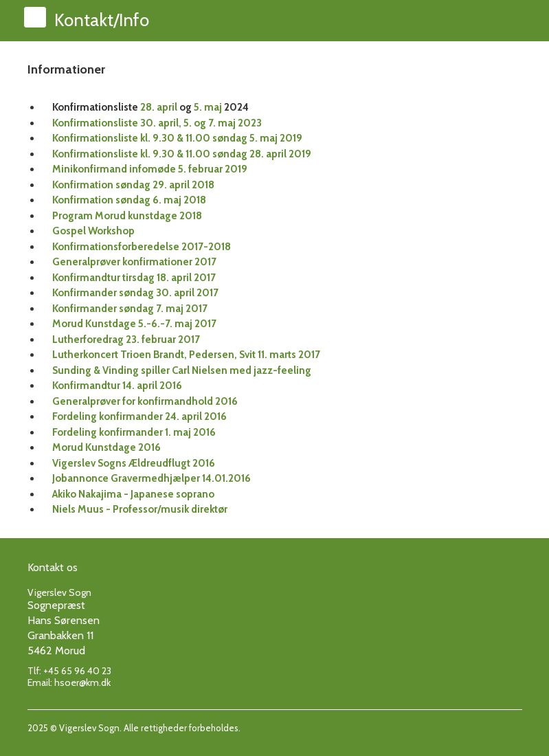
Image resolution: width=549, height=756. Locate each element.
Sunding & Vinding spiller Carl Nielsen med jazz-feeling (182, 370)
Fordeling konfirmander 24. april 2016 (139, 416)
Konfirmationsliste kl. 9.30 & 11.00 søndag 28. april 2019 (182, 154)
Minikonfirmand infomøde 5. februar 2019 (150, 169)
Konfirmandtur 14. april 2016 (117, 386)
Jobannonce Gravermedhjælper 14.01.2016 (152, 478)
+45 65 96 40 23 (77, 671)
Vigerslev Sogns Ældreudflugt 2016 (134, 463)
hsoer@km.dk (82, 682)
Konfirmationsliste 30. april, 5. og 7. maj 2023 (157, 123)
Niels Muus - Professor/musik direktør (140, 509)
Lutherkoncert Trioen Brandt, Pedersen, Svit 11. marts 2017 (186, 355)
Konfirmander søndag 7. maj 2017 (130, 309)
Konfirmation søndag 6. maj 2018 (129, 200)
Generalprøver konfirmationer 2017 (134, 262)
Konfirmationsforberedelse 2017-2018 (142, 247)
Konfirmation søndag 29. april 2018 (133, 185)
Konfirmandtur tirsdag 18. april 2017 (134, 278)
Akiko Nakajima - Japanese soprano (133, 494)
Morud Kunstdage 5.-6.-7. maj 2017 (134, 324)
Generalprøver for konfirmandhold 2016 (145, 401)
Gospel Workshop (93, 231)
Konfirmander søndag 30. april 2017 (135, 293)
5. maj (208, 107)
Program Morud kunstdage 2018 (127, 216)
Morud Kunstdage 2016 (107, 447)
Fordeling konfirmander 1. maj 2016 (134, 432)
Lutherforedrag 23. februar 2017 (126, 340)
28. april (159, 107)
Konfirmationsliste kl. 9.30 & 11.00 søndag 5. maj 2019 (177, 138)
